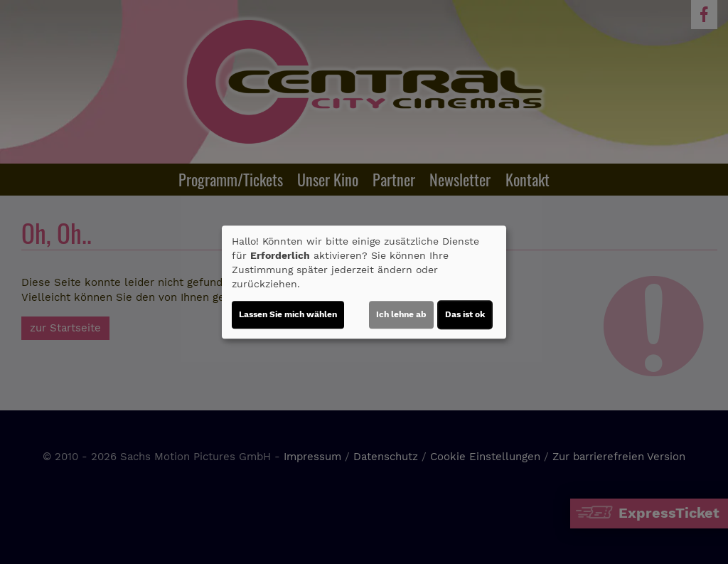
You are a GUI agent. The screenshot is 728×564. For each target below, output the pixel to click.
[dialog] (364, 282)
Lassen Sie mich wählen (288, 314)
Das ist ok (465, 314)
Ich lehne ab (401, 314)
